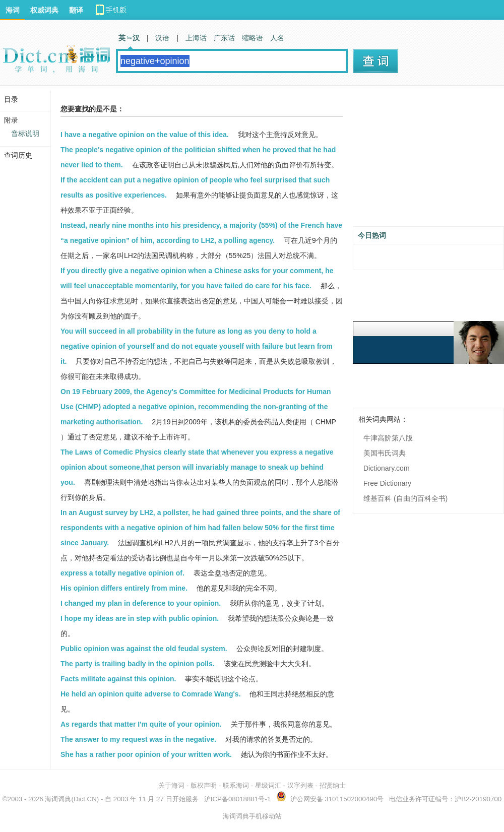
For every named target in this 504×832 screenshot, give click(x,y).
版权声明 (204, 785)
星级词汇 (268, 785)
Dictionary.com (387, 468)
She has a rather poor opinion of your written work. (146, 754)
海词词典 (58, 799)
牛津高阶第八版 (388, 438)
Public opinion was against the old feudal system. (144, 649)
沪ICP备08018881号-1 (237, 799)
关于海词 (171, 785)
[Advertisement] (428, 160)
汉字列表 (300, 785)
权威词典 (44, 10)
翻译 (76, 10)
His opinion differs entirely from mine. (124, 588)
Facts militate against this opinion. (118, 679)
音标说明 (25, 134)
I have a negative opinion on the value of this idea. (145, 135)
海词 (13, 10)
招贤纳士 (333, 785)
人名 (277, 38)
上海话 (196, 38)
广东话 (224, 38)
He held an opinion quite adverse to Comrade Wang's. (151, 694)
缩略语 (253, 38)
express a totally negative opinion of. (122, 573)
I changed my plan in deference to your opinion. (141, 603)
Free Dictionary (387, 483)
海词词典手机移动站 (252, 816)
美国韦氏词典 (385, 453)
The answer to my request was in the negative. (138, 739)
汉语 (162, 38)
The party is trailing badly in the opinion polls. (138, 664)
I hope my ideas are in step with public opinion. (140, 618)
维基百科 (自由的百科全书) (405, 498)
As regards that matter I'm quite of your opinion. (141, 724)
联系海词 (236, 785)
